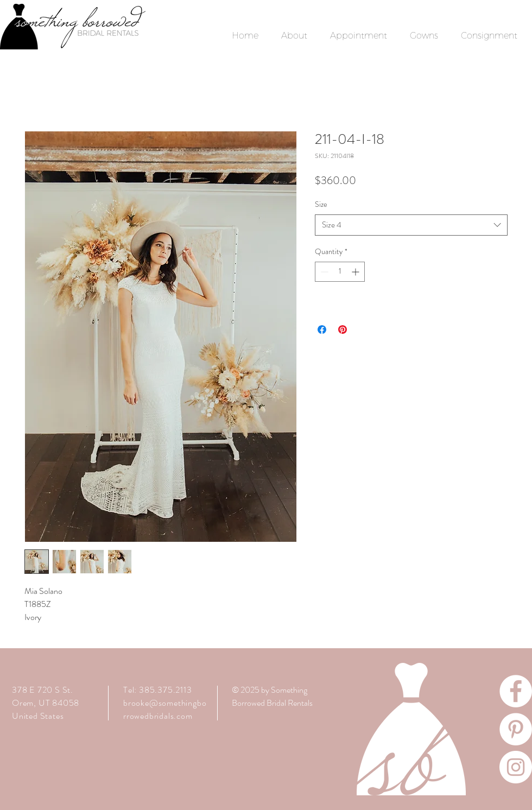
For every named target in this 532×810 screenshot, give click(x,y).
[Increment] (356, 272)
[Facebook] (516, 691)
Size (321, 204)
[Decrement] (323, 272)
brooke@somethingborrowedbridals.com (165, 709)
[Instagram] (516, 767)
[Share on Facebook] (322, 330)
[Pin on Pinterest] (343, 330)
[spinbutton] (340, 272)
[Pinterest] (516, 729)
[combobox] (411, 225)
